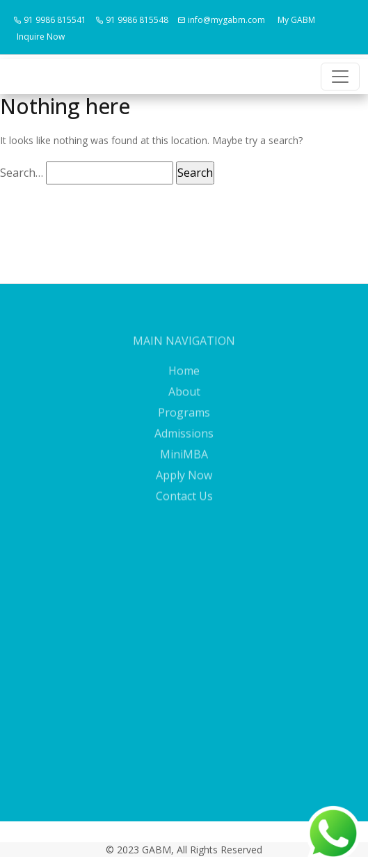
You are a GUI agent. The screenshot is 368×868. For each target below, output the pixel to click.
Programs (184, 419)
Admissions (184, 440)
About (184, 398)
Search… (22, 173)
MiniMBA (184, 461)
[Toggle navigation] (340, 77)
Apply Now (184, 482)
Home (184, 377)
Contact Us (184, 503)
